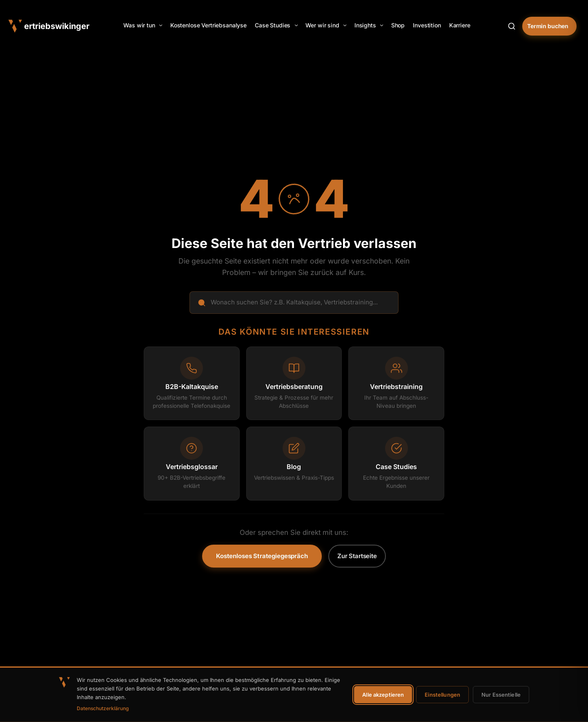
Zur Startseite (357, 556)
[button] (143, 26)
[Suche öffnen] (512, 26)
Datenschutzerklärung (103, 708)
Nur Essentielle (501, 695)
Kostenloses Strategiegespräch (262, 556)
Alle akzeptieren (383, 695)
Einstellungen (442, 695)
